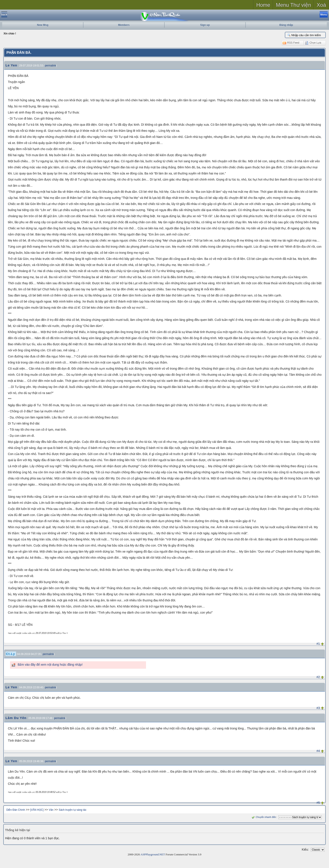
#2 (318, 677)
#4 (318, 751)
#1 (318, 644)
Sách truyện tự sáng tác (73, 810)
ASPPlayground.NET (153, 854)
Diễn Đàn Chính (16, 810)
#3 (318, 708)
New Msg (43, 25)
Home (263, 5)
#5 (318, 803)
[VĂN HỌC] (37, 810)
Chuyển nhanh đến (263, 817)
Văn (51, 810)
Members (124, 25)
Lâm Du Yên (16, 718)
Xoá (321, 5)
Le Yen (11, 65)
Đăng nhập (286, 25)
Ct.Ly (10, 654)
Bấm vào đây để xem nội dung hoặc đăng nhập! (50, 665)
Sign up (205, 25)
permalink (50, 66)
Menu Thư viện (294, 5)
